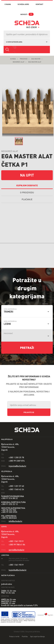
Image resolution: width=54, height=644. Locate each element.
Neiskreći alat (19, 62)
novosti (24, 14)
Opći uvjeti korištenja (37, 636)
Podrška (25, 636)
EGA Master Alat (35, 62)
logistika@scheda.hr (18, 570)
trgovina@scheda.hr (17, 466)
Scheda (13, 59)
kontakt (39, 4)
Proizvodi (24, 59)
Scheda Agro (23, 4)
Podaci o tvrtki (14, 636)
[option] (19, 141)
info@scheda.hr (15, 521)
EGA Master (36, 59)
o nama (8, 4)
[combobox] (27, 42)
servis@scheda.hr (17, 550)
